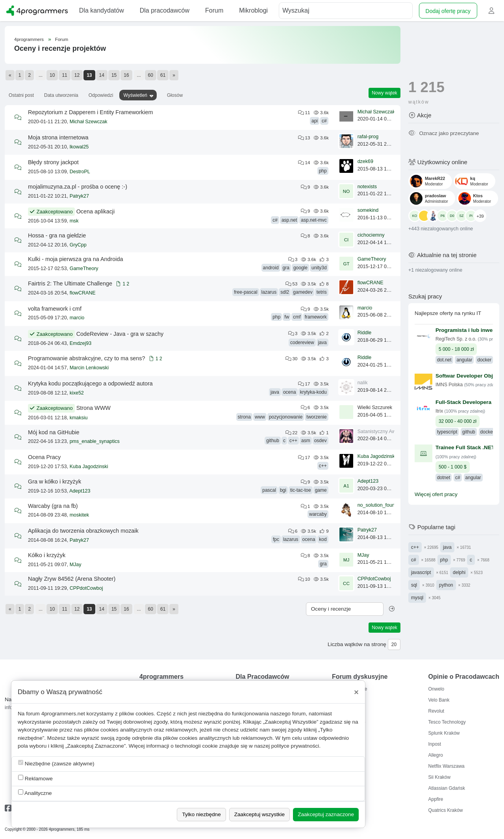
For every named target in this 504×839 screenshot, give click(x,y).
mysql (417, 598)
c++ (293, 441)
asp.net (289, 220)
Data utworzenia (61, 95)
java (322, 343)
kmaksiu (79, 418)
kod (323, 539)
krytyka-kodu (313, 392)
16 (126, 75)
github (273, 441)
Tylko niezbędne (201, 814)
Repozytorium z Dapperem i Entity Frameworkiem (91, 112)
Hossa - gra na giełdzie (57, 235)
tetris (322, 292)
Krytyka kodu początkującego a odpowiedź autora (90, 383)
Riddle (364, 333)
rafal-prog (368, 137)
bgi (283, 490)
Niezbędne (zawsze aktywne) (56, 763)
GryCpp (78, 245)
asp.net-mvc (314, 220)
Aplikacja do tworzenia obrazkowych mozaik (83, 531)
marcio (77, 318)
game (321, 490)
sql (414, 585)
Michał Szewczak (89, 122)
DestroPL (80, 172)
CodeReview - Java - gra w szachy (120, 334)
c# (324, 121)
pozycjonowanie (286, 417)
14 (102, 75)
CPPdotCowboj (86, 588)
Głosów (175, 95)
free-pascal (246, 292)
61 (163, 75)
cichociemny (371, 235)
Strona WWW (94, 408)
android (271, 268)
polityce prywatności (295, 746)
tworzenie (316, 417)
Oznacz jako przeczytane (444, 133)
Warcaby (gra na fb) (53, 506)
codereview (302, 343)
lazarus (269, 292)
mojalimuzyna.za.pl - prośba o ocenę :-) (78, 187)
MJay (76, 565)
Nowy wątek (384, 93)
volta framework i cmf (55, 309)
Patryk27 (79, 196)
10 (52, 75)
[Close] (356, 692)
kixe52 (77, 393)
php (323, 171)
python (446, 585)
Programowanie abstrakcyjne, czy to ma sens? (87, 358)
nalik (363, 383)
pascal (269, 490)
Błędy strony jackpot (53, 162)
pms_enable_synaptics (95, 441)
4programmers (29, 39)
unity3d (319, 268)
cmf (297, 317)
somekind (368, 210)
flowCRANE (83, 293)
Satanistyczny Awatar (381, 432)
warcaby (318, 514)
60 (151, 75)
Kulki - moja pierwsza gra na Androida (76, 259)
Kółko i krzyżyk (47, 555)
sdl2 (285, 292)
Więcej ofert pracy (436, 494)
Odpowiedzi (101, 95)
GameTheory (84, 269)
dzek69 (365, 161)
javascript (421, 572)
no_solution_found (378, 505)
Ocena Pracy (44, 457)
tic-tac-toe (301, 490)
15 (114, 75)
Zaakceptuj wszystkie (259, 814)
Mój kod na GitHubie (54, 432)
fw (287, 317)
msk (74, 221)
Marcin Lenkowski (89, 368)
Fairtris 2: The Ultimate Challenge (70, 283)
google (300, 268)
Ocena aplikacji (96, 211)
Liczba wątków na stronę (357, 644)
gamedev (303, 292)
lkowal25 (79, 147)
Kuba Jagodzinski (89, 467)
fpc (276, 539)
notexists (367, 187)
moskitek (79, 515)
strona (244, 417)
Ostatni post (21, 95)
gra (286, 268)
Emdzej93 (81, 343)
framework (316, 317)
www (260, 417)
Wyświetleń (135, 95)
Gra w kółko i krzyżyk (55, 482)
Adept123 (80, 491)
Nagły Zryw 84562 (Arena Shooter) (72, 579)
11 (64, 75)
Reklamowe (35, 778)
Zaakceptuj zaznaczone (326, 814)
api (315, 121)
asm (306, 441)
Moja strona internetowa (58, 137)
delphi (459, 572)
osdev (321, 441)
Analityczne (35, 793)
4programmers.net (63, 714)
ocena (290, 392)
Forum (62, 39)
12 (77, 75)
